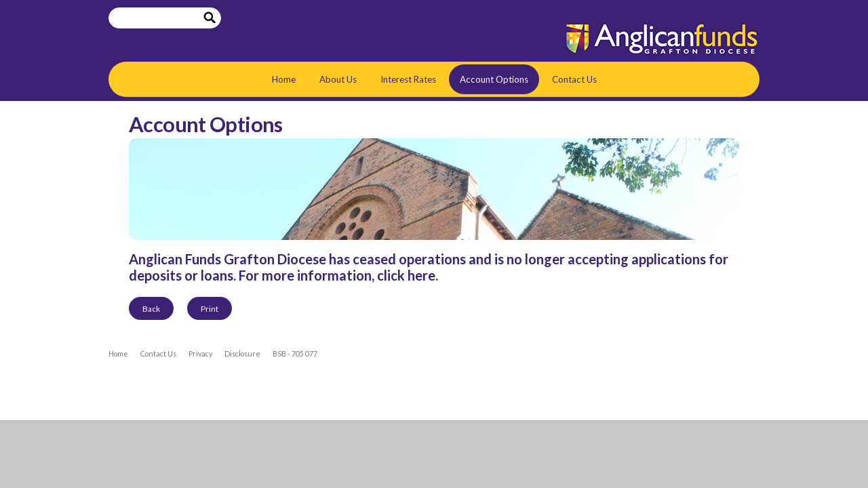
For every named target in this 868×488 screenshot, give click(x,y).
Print (210, 309)
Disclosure (242, 353)
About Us (338, 79)
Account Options (494, 79)
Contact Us (574, 79)
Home (284, 79)
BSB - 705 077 (295, 353)
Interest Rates (408, 79)
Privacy (200, 353)
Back (151, 309)
